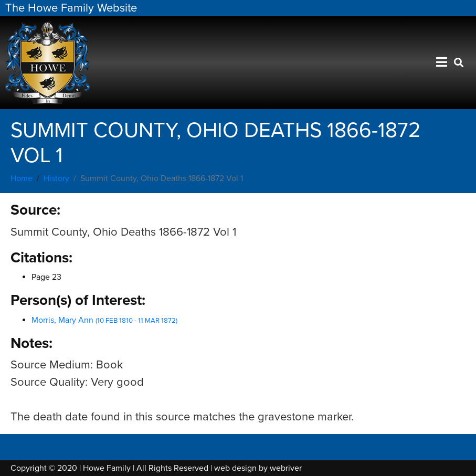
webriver (286, 468)
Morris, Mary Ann (104, 320)
